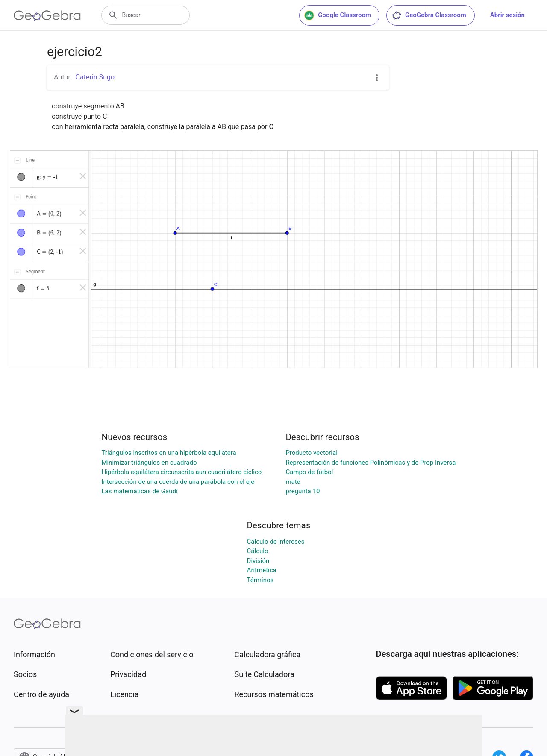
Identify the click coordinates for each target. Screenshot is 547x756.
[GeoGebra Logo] (47, 15)
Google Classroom (338, 15)
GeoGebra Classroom (429, 15)
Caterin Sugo (95, 77)
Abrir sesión (507, 15)
